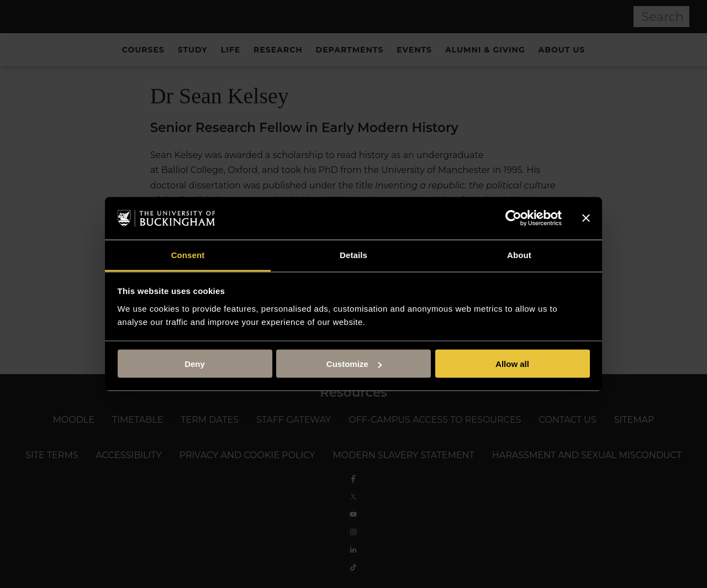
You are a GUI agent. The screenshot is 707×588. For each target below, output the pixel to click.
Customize (354, 364)
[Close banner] (586, 218)
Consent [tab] (188, 254)
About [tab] (519, 254)
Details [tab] (353, 254)
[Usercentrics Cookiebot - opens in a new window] (513, 218)
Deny (195, 364)
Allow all (512, 364)
